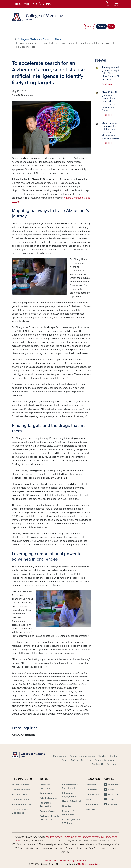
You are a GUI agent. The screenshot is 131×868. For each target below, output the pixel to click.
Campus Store (47, 811)
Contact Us (98, 764)
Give (111, 26)
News (58, 39)
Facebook (113, 785)
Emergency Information (82, 756)
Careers (101, 26)
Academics (46, 793)
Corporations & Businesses (20, 811)
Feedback (112, 764)
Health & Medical (71, 801)
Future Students (20, 785)
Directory (89, 26)
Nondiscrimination (108, 756)
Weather (90, 809)
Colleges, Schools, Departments (50, 818)
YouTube (112, 804)
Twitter (111, 790)
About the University (45, 786)
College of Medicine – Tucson (34, 39)
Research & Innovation (68, 813)
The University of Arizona (90, 864)
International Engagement (69, 795)
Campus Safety (70, 760)
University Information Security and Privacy (65, 860)
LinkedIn (112, 800)
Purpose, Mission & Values (71, 821)
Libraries (67, 806)
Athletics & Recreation (46, 805)
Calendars (91, 790)
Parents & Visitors (21, 804)
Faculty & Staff (20, 795)
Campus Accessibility (106, 760)
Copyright (86, 760)
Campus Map (93, 795)
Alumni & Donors (21, 800)
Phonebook (92, 804)
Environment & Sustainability (70, 786)
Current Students (21, 790)
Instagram (113, 795)
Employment (60, 756)
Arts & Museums (48, 798)
